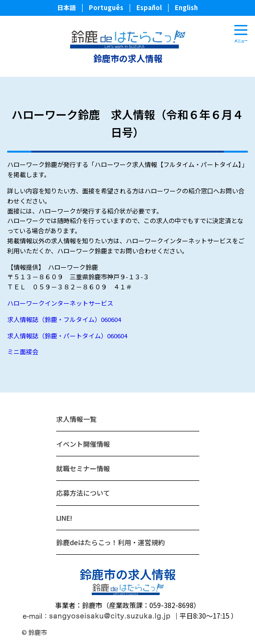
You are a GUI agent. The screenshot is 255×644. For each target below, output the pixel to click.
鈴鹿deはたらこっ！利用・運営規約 (110, 542)
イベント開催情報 (83, 444)
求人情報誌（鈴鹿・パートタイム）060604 (67, 336)
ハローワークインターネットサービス (60, 303)
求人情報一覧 (76, 419)
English (186, 7)
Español (149, 7)
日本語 (67, 7)
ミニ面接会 (23, 352)
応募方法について (83, 493)
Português (106, 7)
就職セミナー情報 (83, 468)
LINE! (64, 518)
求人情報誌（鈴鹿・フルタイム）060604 (64, 319)
